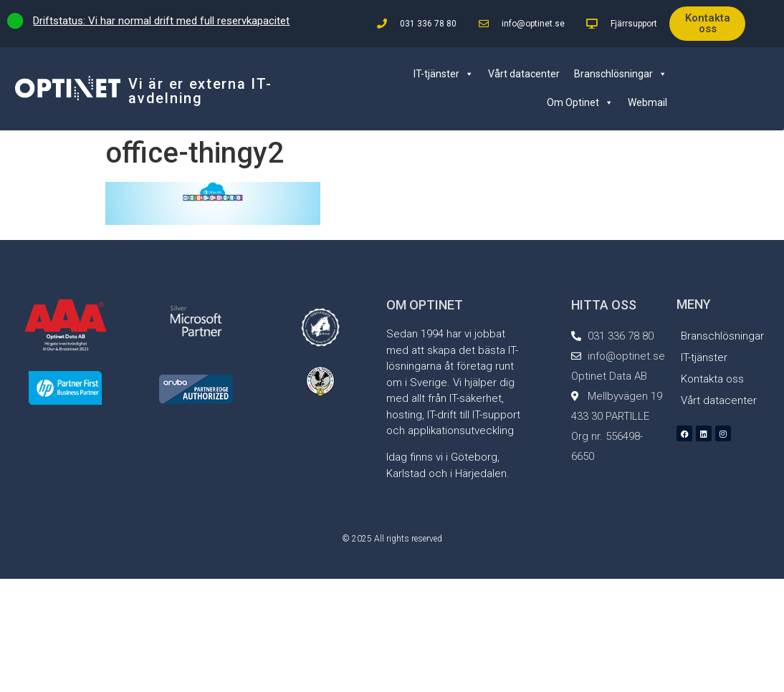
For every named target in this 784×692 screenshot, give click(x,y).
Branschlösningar (621, 74)
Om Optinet (580, 102)
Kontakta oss (712, 379)
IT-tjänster (444, 74)
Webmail (647, 102)
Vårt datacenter (524, 74)
